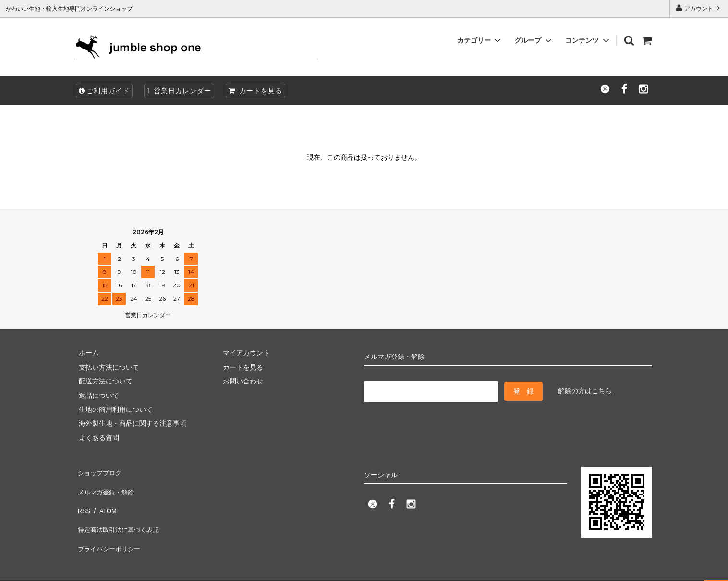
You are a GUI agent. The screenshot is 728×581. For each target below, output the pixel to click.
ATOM (104, 499)
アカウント (699, 8)
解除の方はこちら (585, 390)
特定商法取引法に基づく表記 (120, 514)
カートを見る (255, 91)
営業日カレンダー (179, 91)
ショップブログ (99, 471)
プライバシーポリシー (109, 528)
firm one (82, 569)
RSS (83, 499)
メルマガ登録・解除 (106, 485)
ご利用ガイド (104, 91)
